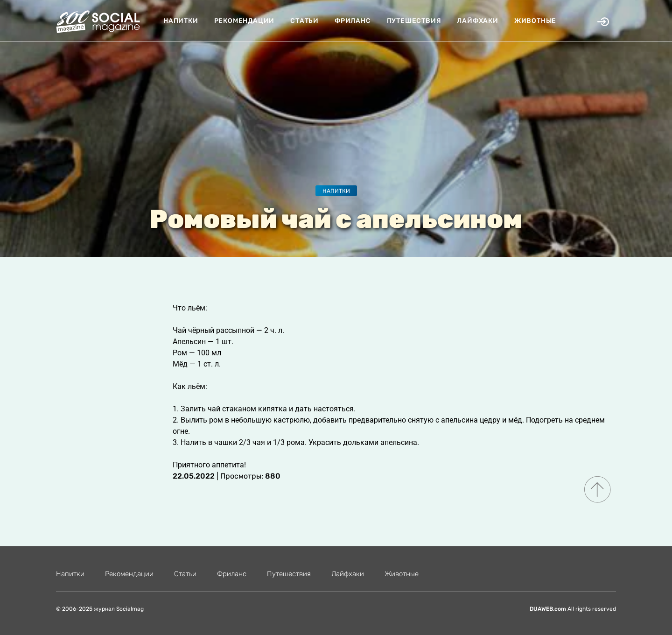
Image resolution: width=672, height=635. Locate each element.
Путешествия (414, 21)
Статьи (304, 21)
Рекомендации (245, 21)
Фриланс (353, 21)
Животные (535, 21)
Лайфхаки (477, 21)
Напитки (181, 21)
